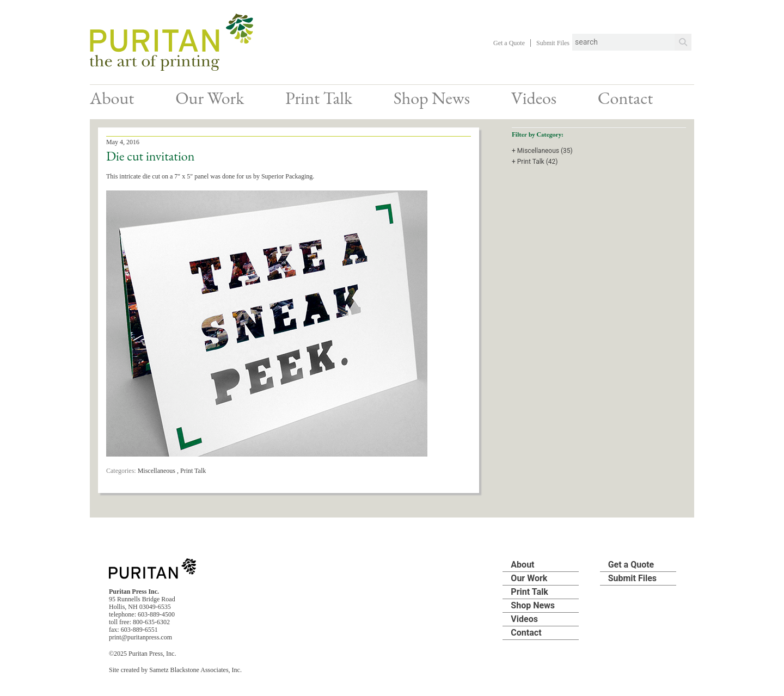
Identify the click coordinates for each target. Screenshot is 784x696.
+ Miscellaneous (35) (542, 151)
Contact (625, 98)
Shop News (432, 98)
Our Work (210, 98)
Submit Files (553, 43)
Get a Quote (509, 43)
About (112, 98)
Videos (534, 98)
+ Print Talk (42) (535, 162)
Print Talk (319, 98)
